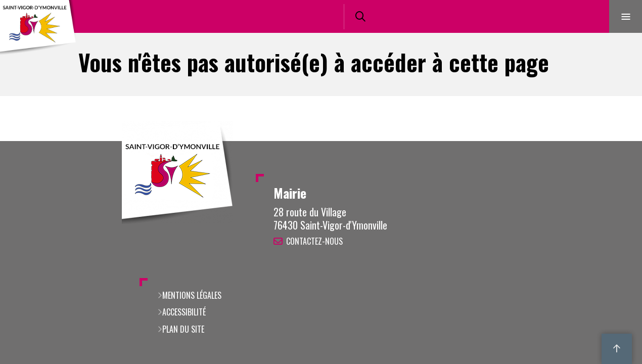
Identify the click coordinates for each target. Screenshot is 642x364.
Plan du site (183, 329)
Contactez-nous (314, 241)
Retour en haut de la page (617, 141)
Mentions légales (192, 295)
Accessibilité (184, 312)
